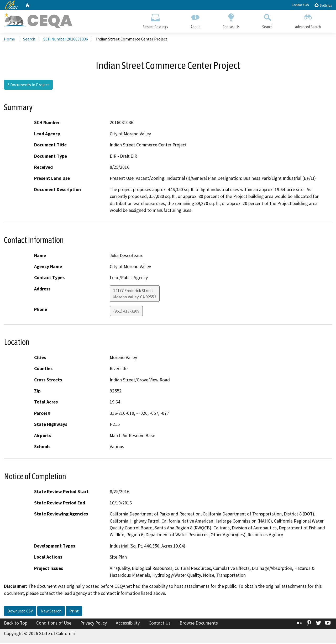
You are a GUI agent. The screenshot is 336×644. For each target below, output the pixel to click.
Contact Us (300, 5)
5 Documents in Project (28, 85)
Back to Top (16, 624)
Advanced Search (308, 20)
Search (267, 20)
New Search (51, 612)
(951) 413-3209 (126, 312)
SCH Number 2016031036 (66, 40)
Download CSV (20, 612)
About (195, 20)
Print (74, 612)
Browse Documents (199, 624)
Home (9, 40)
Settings (323, 5)
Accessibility (128, 624)
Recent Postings (155, 20)
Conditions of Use (54, 624)
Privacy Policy (94, 624)
